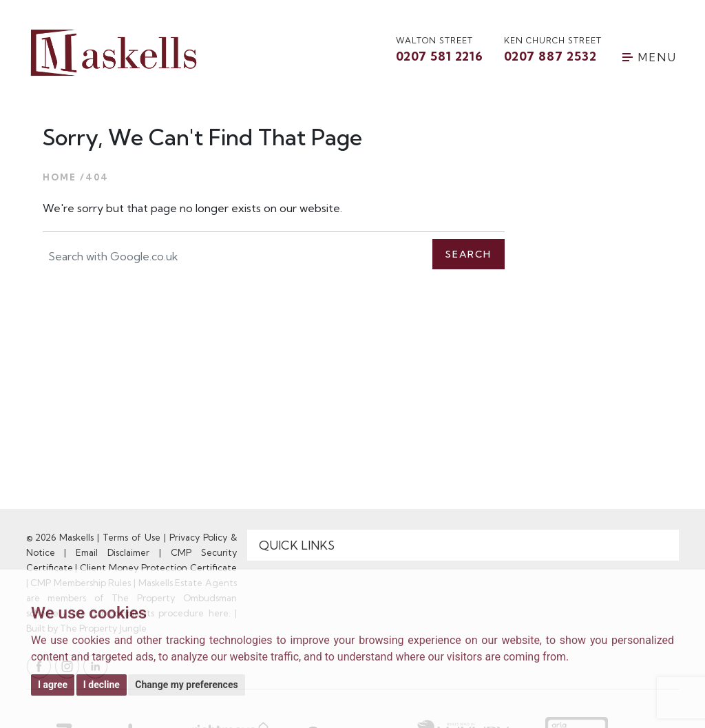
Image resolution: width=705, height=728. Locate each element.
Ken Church (553, 50)
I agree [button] (53, 685)
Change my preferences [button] (186, 685)
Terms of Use (131, 537)
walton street (440, 50)
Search (469, 254)
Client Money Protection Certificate (158, 568)
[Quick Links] (463, 545)
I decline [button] (102, 685)
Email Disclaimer (113, 552)
